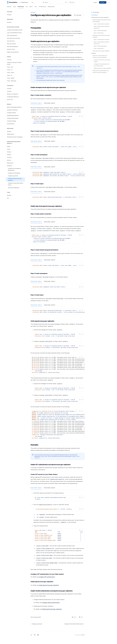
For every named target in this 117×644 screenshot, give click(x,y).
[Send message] (83, 628)
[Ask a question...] (58, 627)
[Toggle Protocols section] (15, 157)
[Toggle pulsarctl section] (15, 195)
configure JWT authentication (47, 577)
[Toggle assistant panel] (72, 2)
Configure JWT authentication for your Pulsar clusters (102, 65)
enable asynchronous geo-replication (49, 585)
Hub (27, 7)
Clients (31, 7)
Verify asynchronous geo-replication (101, 51)
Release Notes (51, 7)
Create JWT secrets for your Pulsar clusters (102, 61)
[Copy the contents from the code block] (80, 116)
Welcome (9, 7)
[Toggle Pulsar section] (15, 149)
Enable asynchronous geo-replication (100, 17)
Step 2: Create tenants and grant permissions (102, 27)
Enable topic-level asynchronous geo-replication (101, 36)
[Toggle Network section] (15, 155)
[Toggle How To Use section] (15, 100)
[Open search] (55, 2)
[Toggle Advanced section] (15, 166)
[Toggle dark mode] (109, 2)
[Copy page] (78, 15)
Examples (94, 53)
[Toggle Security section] (15, 160)
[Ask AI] (82, 116)
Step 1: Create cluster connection (102, 24)
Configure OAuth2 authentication (51, 603)
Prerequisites (95, 15)
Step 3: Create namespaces (100, 31)
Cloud (14, 7)
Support (95, 2)
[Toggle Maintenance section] (15, 163)
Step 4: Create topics (99, 33)
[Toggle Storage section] (15, 152)
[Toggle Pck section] (15, 198)
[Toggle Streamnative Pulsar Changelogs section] (15, 137)
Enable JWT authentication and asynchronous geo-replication (100, 57)
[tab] (36, 103)
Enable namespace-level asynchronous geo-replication (102, 21)
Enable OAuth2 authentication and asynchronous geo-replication (101, 71)
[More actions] (83, 15)
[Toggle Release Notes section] (15, 134)
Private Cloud (21, 7)
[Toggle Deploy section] (15, 146)
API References (42, 7)
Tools (36, 7)
